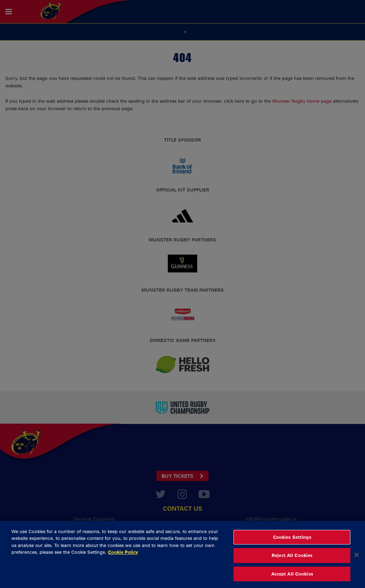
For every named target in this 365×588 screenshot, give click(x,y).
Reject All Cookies (292, 559)
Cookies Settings (292, 541)
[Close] (356, 558)
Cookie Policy (123, 556)
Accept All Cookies (292, 577)
